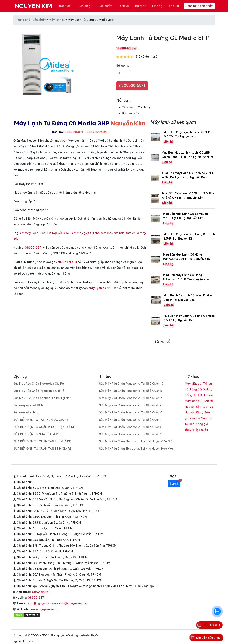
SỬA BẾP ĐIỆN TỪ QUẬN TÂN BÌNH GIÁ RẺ (42, 443)
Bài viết (140, 6)
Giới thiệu (85, 6)
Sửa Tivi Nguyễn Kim (55, 233)
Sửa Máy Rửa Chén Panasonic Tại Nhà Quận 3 (131, 421)
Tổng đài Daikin (200, 384)
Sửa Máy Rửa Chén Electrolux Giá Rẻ (39, 378)
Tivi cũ (208, 389)
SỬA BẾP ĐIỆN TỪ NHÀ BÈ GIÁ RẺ (36, 428)
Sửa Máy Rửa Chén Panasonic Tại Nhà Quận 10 (131, 378)
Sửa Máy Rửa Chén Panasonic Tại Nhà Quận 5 (131, 407)
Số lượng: (123, 66)
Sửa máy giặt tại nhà (85, 233)
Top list (174, 6)
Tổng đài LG (193, 389)
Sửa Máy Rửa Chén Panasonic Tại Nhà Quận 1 (130, 428)
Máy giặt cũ (193, 378)
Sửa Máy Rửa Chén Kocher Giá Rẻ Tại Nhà (42, 392)
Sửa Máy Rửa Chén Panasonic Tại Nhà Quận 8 (131, 385)
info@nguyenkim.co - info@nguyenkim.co (58, 598)
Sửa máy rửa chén (26, 407)
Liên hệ (157, 6)
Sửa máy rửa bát (113, 233)
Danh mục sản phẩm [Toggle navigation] (199, 6)
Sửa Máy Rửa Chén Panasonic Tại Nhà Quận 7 (131, 392)
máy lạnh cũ (97, 288)
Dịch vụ (124, 6)
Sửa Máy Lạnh (29, 233)
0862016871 (132, 86)
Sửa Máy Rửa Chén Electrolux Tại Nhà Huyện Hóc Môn (136, 443)
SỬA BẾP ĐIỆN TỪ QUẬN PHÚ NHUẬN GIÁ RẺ (44, 421)
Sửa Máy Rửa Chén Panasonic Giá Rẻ (39, 385)
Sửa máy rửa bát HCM (28, 399)
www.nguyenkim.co (44, 603)
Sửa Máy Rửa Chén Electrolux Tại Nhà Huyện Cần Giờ (136, 436)
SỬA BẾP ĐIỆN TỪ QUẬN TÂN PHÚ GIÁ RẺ (42, 436)
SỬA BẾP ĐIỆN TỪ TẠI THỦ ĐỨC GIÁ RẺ (41, 414)
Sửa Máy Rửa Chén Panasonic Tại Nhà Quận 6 (131, 399)
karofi (175, 477)
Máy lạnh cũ (57, 20)
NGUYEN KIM (33, 6)
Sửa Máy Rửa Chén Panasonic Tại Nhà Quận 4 (131, 414)
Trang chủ (65, 6)
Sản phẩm (105, 6)
